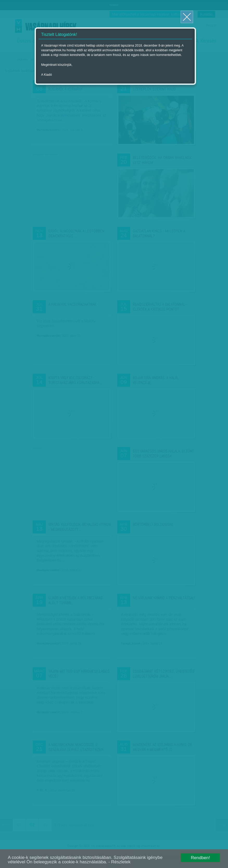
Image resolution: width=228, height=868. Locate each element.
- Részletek (120, 862)
